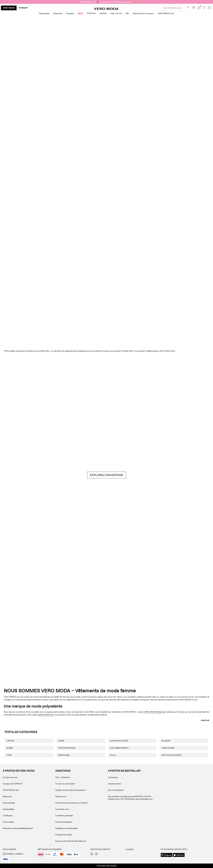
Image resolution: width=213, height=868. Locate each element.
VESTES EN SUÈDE (67, 748)
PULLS (113, 755)
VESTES (10, 741)
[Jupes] (160, 156)
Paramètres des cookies (107, 866)
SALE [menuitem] (80, 13)
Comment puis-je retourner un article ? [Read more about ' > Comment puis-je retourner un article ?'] (72, 803)
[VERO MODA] (106, 9)
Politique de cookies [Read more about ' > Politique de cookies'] (64, 835)
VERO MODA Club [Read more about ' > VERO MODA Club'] (11, 790)
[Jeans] (178, 404)
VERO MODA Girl (46, 715)
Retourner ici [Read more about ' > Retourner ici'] (61, 796)
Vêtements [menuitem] (58, 13)
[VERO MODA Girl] (64, 640)
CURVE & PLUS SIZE (119, 741)
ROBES (10, 748)
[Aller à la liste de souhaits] (204, 8)
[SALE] (106, 321)
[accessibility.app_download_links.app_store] (179, 857)
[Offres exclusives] (160, 82)
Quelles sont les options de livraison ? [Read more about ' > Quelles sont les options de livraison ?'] (71, 790)
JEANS (61, 741)
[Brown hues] (106, 404)
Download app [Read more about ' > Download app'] (9, 803)
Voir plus (205, 720)
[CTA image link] (17, 156)
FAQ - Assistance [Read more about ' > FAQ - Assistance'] (63, 777)
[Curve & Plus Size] (149, 640)
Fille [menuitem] (127, 13)
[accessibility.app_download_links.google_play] (167, 857)
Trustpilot (129, 849)
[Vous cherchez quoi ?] (188, 7)
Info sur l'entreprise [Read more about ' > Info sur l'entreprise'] (116, 790)
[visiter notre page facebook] (92, 855)
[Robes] (53, 156)
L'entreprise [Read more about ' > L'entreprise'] (113, 777)
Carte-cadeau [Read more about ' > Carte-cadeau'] (8, 822)
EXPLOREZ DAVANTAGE (107, 475)
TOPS (9, 755)
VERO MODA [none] (9, 8)
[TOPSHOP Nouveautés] (192, 640)
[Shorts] (124, 156)
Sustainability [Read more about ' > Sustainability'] (8, 809)
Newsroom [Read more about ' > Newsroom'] (7, 796)
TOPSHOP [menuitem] (91, 13)
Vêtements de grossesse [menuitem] (143, 13)
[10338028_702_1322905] (160, 547)
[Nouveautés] (53, 81)
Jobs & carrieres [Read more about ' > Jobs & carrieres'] (114, 784)
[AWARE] (106, 640)
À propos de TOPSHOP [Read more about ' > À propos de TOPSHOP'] (13, 784)
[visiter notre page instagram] (96, 855)
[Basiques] (53, 547)
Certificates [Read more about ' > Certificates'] (8, 816)
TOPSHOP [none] (23, 8)
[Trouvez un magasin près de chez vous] (194, 8)
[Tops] (89, 156)
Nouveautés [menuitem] (44, 13)
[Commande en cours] (210, 8)
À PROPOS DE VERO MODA (19, 771)
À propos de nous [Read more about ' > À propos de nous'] (10, 777)
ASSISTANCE (63, 771)
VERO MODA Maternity (154, 712)
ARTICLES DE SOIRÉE (171, 755)
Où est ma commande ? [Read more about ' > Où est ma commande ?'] (65, 784)
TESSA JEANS (168, 748)
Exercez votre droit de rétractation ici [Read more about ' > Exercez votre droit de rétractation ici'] (71, 841)
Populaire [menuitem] (70, 13)
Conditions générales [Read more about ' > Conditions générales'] (64, 816)
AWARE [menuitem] (103, 13)
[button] (19, 854)
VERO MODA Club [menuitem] (166, 13)
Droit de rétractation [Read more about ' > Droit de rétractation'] (64, 822)
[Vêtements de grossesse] (21, 640)
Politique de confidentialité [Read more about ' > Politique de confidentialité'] (66, 828)
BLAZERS (166, 741)
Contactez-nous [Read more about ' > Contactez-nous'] (62, 809)
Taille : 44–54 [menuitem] (116, 13)
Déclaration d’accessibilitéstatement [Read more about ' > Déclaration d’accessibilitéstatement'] (18, 828)
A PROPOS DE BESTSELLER (124, 771)
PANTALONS (64, 755)
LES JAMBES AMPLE (119, 748)
